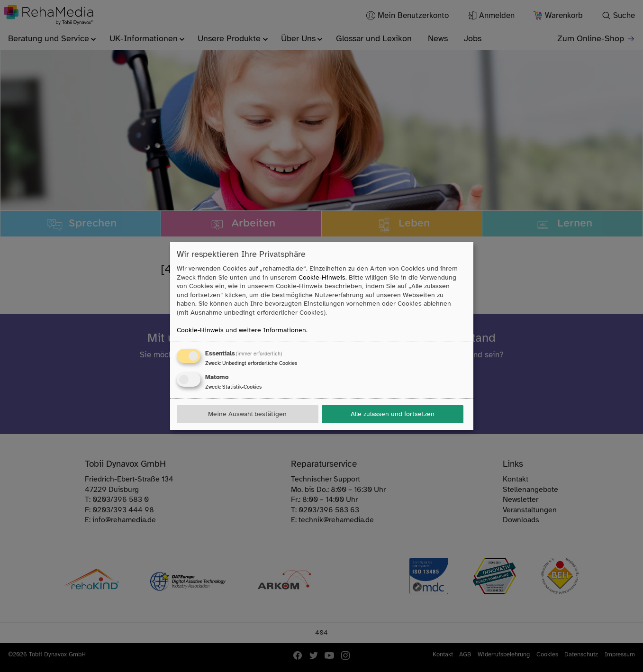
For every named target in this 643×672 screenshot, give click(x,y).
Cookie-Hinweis (322, 277)
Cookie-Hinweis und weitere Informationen (241, 330)
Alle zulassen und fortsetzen (393, 414)
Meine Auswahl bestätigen (247, 414)
